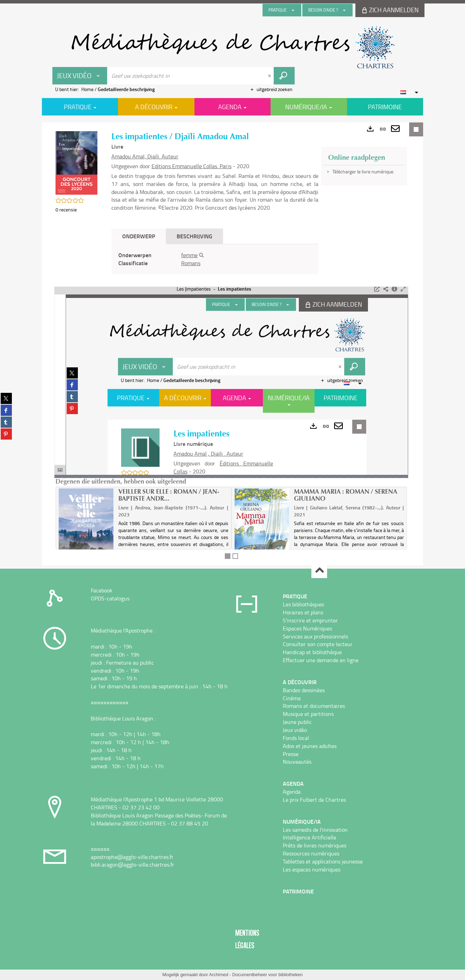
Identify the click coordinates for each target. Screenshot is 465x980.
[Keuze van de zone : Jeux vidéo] (80, 76)
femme (189, 255)
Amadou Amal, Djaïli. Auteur (145, 156)
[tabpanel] (215, 259)
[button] (76, 162)
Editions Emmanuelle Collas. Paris (191, 166)
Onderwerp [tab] (139, 236)
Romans (191, 263)
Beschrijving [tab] (194, 236)
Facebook (102, 590)
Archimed (219, 975)
